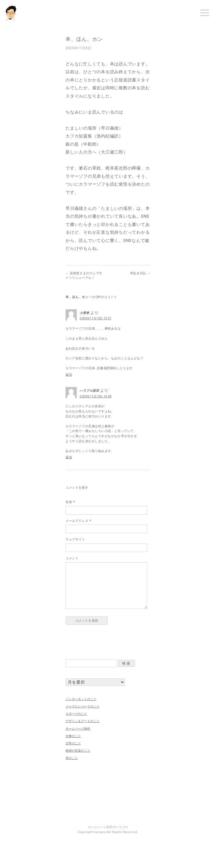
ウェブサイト (75, 539)
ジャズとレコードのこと (83, 706)
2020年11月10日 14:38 (95, 396)
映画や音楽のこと (78, 751)
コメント (72, 558)
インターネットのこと (81, 699)
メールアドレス (78, 521)
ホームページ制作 (78, 729)
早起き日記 (140, 273)
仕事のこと (73, 736)
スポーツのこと (76, 714)
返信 (69, 375)
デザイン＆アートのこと (83, 721)
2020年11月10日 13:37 (95, 318)
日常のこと (73, 743)
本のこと (72, 758)
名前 (70, 502)
